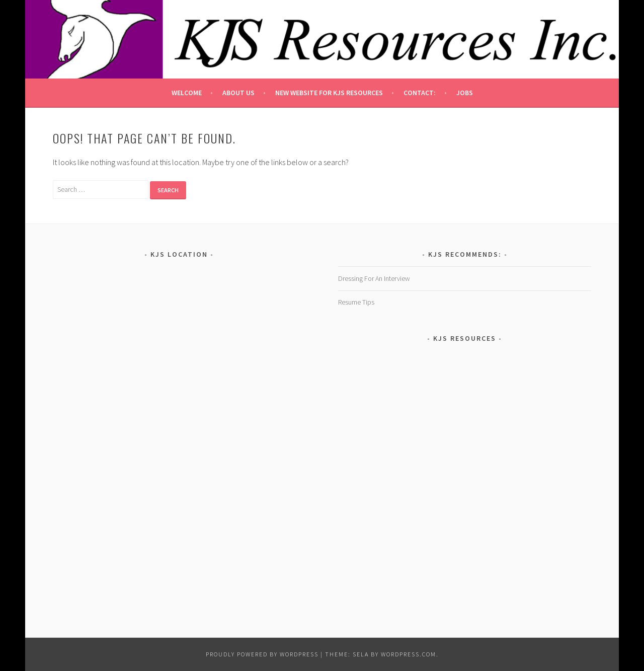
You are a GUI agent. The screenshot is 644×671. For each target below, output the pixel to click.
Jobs (465, 93)
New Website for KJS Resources (329, 93)
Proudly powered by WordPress (262, 654)
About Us (238, 93)
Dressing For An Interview (374, 278)
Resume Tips (356, 302)
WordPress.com (409, 654)
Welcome (187, 93)
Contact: (420, 93)
